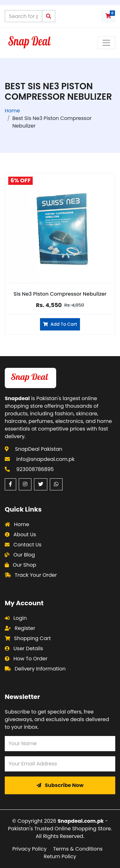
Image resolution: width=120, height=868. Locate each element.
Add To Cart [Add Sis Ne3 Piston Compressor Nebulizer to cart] (60, 324)
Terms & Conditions (78, 849)
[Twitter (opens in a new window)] (41, 484)
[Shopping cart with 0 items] (108, 16)
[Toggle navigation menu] (106, 43)
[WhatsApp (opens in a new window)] (56, 484)
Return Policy (60, 856)
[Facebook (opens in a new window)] (10, 484)
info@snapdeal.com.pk (45, 459)
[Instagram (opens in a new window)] (25, 484)
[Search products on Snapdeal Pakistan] (23, 16)
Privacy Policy (30, 849)
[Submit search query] (49, 16)
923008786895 (35, 469)
